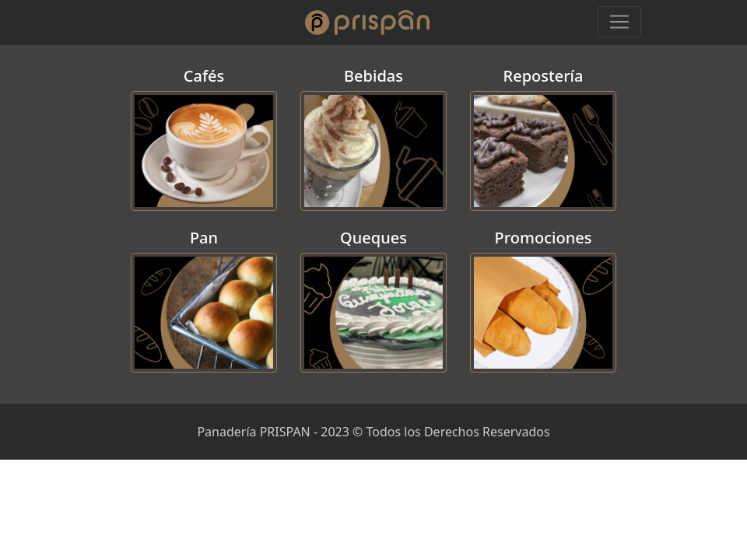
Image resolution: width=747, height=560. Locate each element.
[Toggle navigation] (619, 22)
